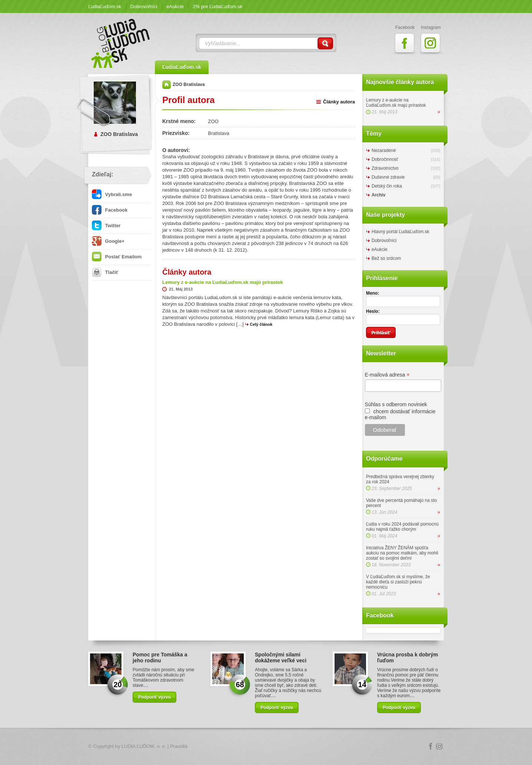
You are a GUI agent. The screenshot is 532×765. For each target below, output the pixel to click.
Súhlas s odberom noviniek (396, 404)
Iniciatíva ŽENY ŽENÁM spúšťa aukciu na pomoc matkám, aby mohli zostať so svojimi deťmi (402, 553)
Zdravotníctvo (385, 168)
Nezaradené (384, 150)
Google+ (108, 241)
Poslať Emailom (117, 257)
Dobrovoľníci (144, 6)
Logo (266, 747)
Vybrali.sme (112, 194)
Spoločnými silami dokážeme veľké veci (281, 658)
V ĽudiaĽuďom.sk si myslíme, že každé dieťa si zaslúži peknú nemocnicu (398, 582)
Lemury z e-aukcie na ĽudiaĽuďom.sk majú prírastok (396, 103)
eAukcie (175, 6)
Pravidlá (179, 746)
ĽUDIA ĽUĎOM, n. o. (144, 746)
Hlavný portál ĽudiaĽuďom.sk (400, 232)
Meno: (373, 293)
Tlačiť (105, 272)
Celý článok (261, 324)
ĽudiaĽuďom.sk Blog (121, 43)
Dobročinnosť (385, 159)
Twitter (106, 226)
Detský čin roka (387, 186)
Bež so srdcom (386, 258)
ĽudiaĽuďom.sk (105, 6)
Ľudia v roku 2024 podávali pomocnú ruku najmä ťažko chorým (402, 527)
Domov (167, 85)
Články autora (339, 102)
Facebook (110, 210)
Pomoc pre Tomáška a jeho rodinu (160, 658)
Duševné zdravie (388, 177)
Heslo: (373, 311)
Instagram (439, 746)
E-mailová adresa (387, 375)
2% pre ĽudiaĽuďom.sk (217, 6)
